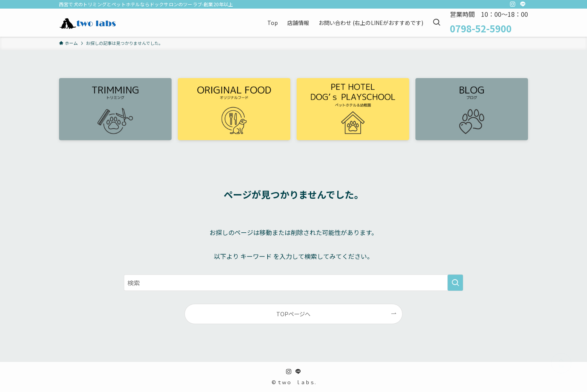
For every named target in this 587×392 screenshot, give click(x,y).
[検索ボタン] (437, 23)
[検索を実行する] (455, 283)
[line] (523, 4)
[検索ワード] (293, 283)
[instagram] (513, 4)
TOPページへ (293, 314)
